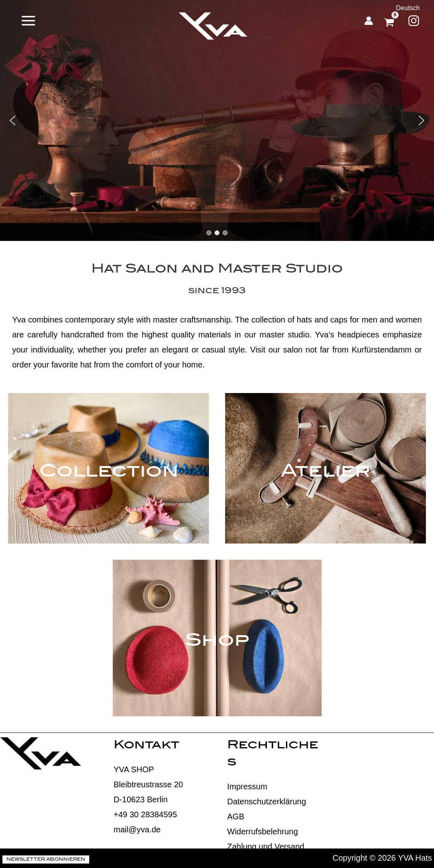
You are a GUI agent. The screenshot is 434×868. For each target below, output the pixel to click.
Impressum (247, 786)
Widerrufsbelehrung (263, 831)
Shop (217, 641)
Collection (109, 472)
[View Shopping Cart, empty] (390, 21)
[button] (13, 120)
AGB (236, 816)
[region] (217, 120)
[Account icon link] (369, 21)
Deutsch (408, 8)
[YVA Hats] (213, 26)
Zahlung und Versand (266, 847)
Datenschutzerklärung (267, 801)
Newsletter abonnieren (46, 860)
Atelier (325, 472)
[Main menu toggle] (28, 20)
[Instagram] (414, 21)
